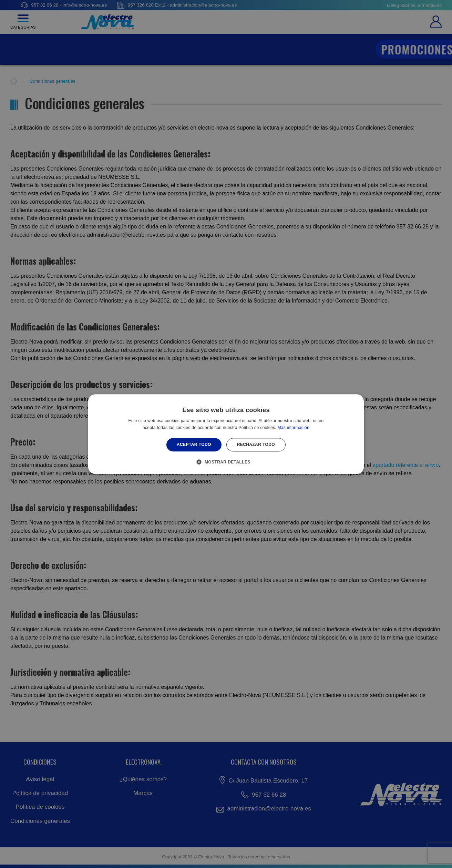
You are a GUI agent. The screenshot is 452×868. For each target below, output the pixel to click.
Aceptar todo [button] (194, 445)
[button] (226, 462)
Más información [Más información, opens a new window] (294, 428)
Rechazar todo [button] (256, 445)
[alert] (226, 434)
